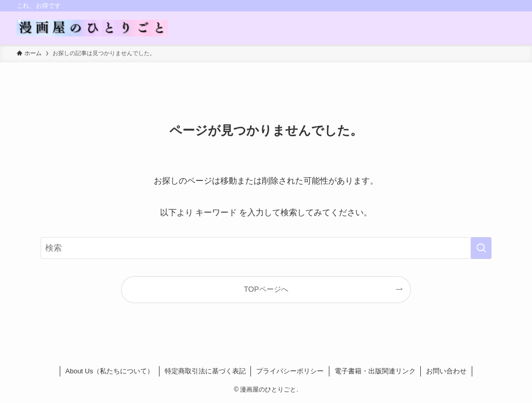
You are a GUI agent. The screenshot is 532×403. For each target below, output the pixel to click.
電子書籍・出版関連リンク (375, 371)
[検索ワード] (266, 248)
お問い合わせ (446, 371)
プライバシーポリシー (290, 371)
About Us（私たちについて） (110, 371)
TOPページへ (266, 289)
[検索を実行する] (481, 248)
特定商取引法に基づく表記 (205, 371)
